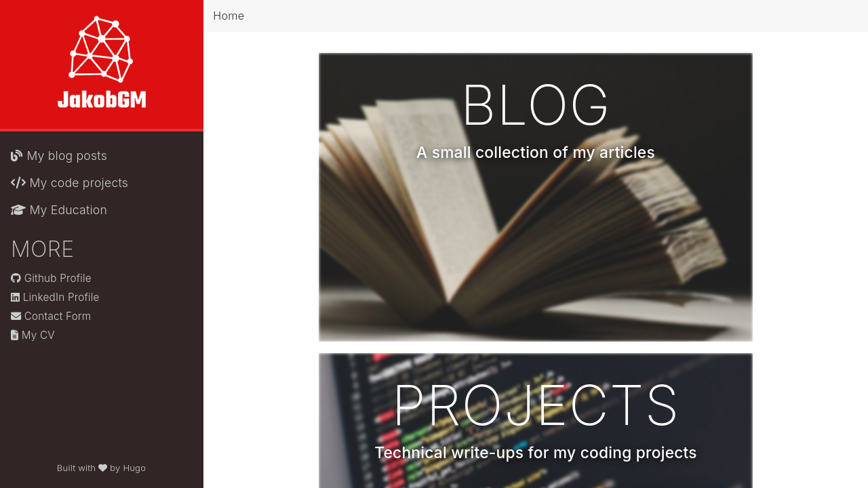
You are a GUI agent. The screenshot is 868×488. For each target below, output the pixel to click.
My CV (33, 335)
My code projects (70, 183)
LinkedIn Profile (55, 297)
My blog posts (59, 156)
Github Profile (51, 278)
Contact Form (51, 316)
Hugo (134, 468)
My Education (59, 210)
